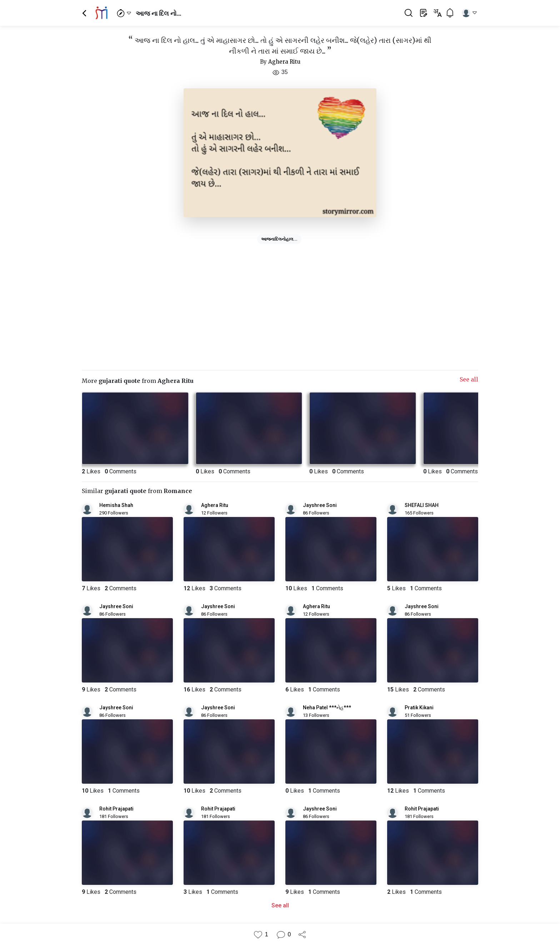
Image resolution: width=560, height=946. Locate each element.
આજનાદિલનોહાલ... (279, 239)
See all (469, 379)
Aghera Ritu (284, 62)
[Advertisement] (280, 297)
